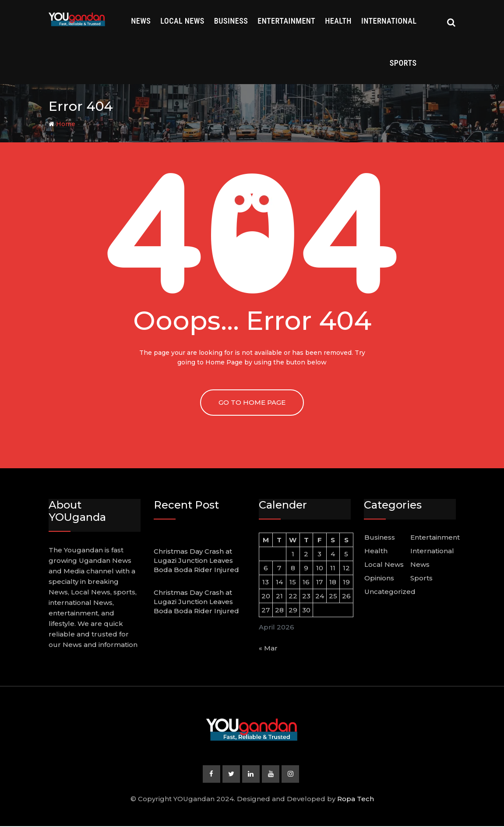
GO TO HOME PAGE (252, 402)
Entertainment (286, 21)
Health (338, 21)
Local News (182, 21)
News (141, 21)
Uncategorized (390, 592)
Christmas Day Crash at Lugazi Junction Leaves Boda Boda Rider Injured (196, 560)
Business (231, 21)
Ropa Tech (356, 800)
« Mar (268, 648)
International (389, 21)
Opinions (379, 578)
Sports (403, 63)
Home (62, 124)
